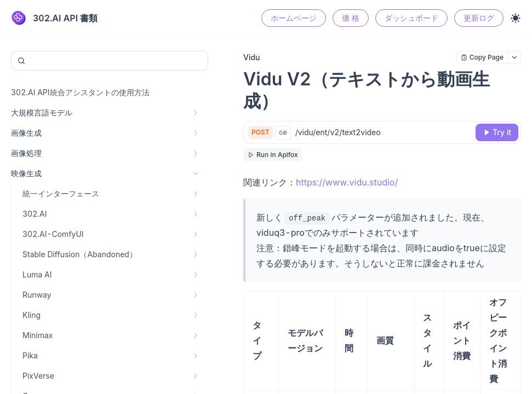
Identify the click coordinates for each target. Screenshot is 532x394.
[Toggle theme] (516, 18)
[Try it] (497, 132)
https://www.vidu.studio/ (347, 182)
